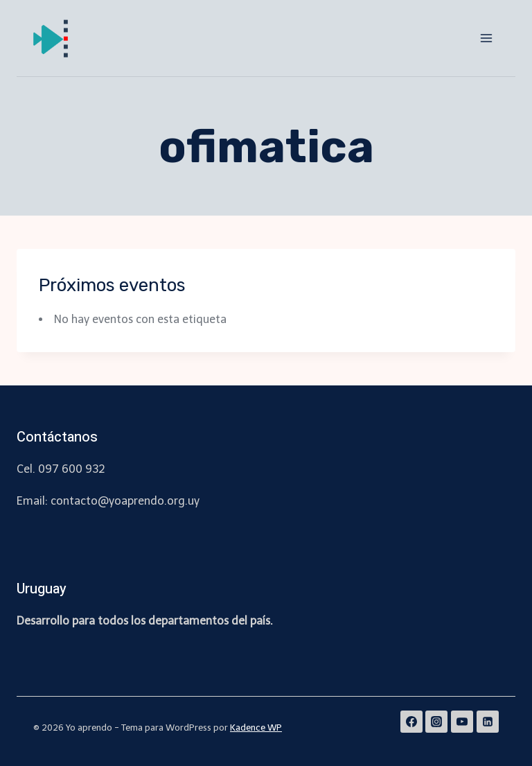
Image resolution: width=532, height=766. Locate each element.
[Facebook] (411, 722)
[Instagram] (436, 722)
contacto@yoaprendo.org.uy (125, 501)
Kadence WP (256, 728)
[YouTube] (462, 722)
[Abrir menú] (486, 38)
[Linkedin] (488, 722)
